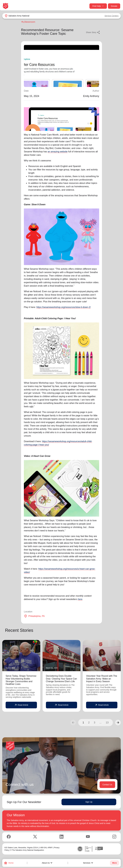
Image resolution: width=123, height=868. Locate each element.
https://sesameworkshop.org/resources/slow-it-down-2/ (64, 307)
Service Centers (111, 16)
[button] (118, 723)
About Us (47, 863)
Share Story (93, 32)
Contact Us (107, 785)
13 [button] (107, 723)
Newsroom (28, 22)
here (80, 599)
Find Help (98, 6)
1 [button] (83, 723)
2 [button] (89, 723)
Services (88, 863)
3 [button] (94, 723)
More (114, 863)
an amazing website (58, 152)
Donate (114, 6)
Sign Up (89, 802)
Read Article (21, 705)
